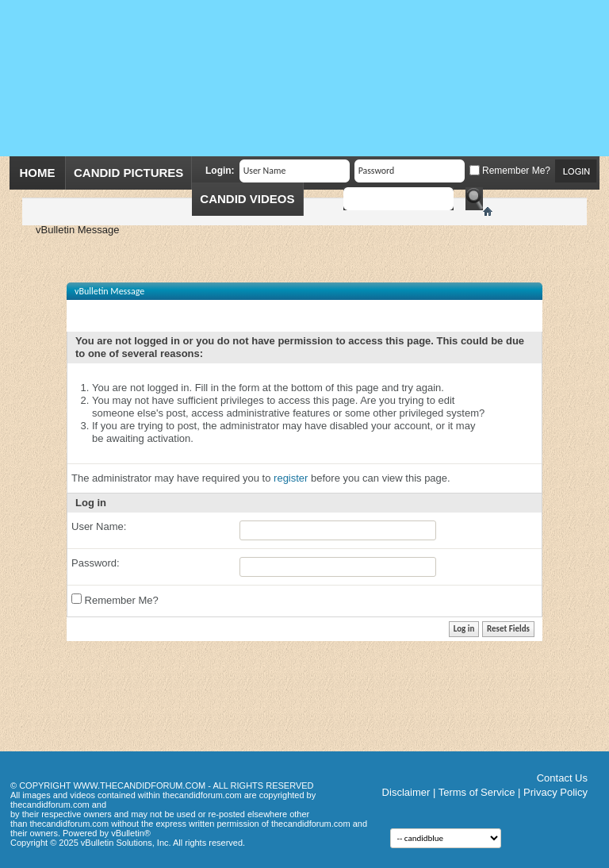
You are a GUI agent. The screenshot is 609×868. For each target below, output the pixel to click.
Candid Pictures (128, 173)
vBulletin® (131, 833)
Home (38, 173)
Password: (96, 563)
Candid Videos (247, 199)
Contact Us (562, 778)
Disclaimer (406, 792)
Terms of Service (477, 792)
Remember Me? (510, 171)
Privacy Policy (555, 792)
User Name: (99, 526)
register (291, 478)
